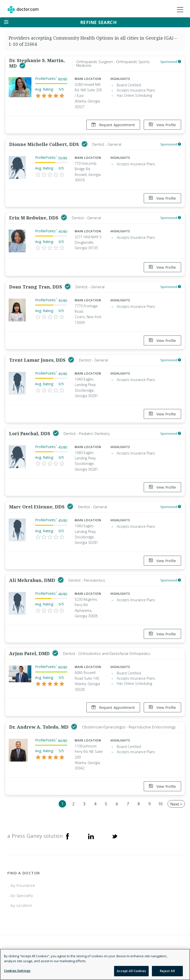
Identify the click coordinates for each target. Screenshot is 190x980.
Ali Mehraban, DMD (33, 580)
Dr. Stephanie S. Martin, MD (37, 63)
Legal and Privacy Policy (119, 953)
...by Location (20, 905)
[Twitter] (115, 836)
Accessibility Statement (142, 959)
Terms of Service (167, 953)
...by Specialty (20, 895)
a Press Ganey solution (35, 836)
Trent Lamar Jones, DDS (38, 360)
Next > (176, 804)
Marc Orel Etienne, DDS (37, 507)
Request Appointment (113, 125)
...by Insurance (21, 885)
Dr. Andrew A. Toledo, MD (39, 727)
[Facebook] (68, 836)
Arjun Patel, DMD (30, 653)
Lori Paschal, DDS (30, 433)
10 (160, 804)
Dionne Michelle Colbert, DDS (45, 144)
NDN (179, 959)
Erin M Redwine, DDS (34, 218)
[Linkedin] (91, 836)
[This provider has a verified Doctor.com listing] (22, 66)
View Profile (162, 125)
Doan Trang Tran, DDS (36, 287)
